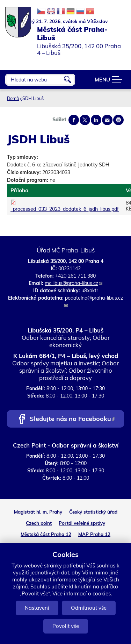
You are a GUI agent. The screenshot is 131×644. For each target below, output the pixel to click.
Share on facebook (74, 120)
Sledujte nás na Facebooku (72, 419)
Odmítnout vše (89, 608)
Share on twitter (85, 120)
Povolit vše (66, 626)
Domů (13, 98)
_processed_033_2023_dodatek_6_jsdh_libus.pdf (65, 209)
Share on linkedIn (96, 120)
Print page (118, 120)
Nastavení (37, 608)
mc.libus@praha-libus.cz (74, 283)
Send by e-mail (107, 120)
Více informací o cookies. (82, 593)
